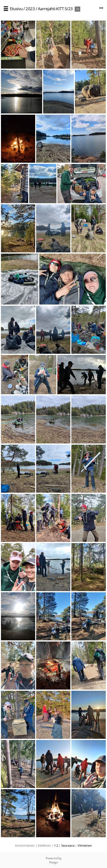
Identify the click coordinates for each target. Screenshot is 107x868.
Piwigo (53, 862)
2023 (30, 9)
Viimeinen (85, 845)
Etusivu (16, 9)
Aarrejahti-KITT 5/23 (55, 9)
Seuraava (68, 845)
